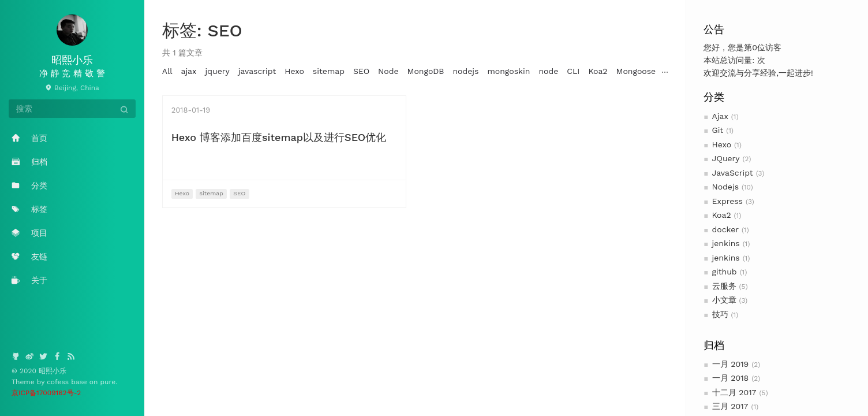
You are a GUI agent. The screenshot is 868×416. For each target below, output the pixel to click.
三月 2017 (730, 406)
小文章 (724, 300)
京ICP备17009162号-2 (46, 393)
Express (728, 201)
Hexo (722, 144)
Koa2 (722, 215)
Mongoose (636, 71)
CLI (573, 71)
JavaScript (733, 173)
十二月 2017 (734, 392)
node (548, 71)
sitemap (329, 71)
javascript (257, 71)
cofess (59, 382)
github (725, 272)
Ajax (720, 116)
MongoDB (426, 71)
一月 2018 (731, 378)
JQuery (726, 158)
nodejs (465, 71)
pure (108, 382)
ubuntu (792, 71)
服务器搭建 (749, 71)
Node (388, 71)
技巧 (720, 314)
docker (726, 229)
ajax (188, 71)
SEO (361, 71)
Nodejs (726, 187)
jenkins (726, 243)
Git (718, 130)
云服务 (724, 286)
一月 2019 (731, 364)
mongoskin (508, 71)
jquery (218, 71)
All (167, 71)
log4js (676, 71)
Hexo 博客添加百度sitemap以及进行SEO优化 (279, 137)
